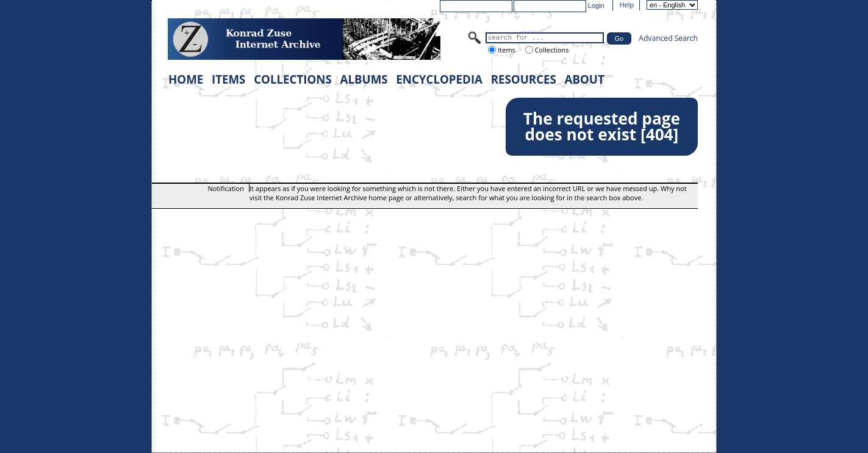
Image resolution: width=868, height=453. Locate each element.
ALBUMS (364, 79)
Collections (551, 50)
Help (626, 5)
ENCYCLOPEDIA (439, 79)
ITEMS (228, 79)
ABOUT (585, 79)
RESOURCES (524, 79)
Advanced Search (668, 38)
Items (505, 50)
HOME (186, 79)
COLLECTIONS (293, 79)
